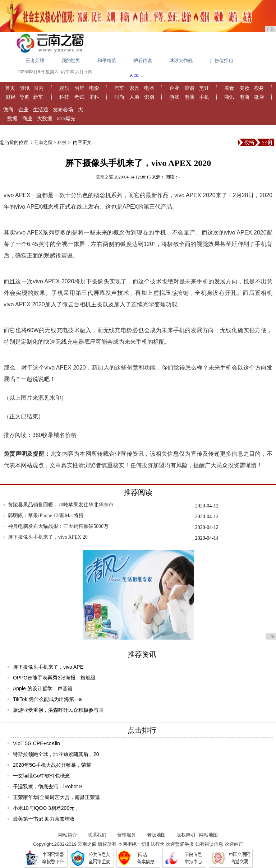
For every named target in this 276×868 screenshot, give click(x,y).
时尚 (119, 97)
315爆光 (66, 119)
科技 (64, 97)
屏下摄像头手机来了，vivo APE (48, 667)
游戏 (174, 97)
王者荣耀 (35, 61)
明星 (79, 88)
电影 (94, 88)
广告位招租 (222, 61)
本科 (94, 97)
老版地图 (156, 835)
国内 (38, 88)
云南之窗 (43, 142)
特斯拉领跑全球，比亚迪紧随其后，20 (56, 754)
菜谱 (189, 88)
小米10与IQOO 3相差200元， (46, 808)
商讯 (229, 97)
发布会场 (63, 110)
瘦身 (259, 88)
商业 (27, 119)
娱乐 (64, 88)
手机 (204, 97)
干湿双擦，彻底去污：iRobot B (48, 786)
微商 (8, 110)
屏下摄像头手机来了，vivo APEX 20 (48, 537)
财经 (11, 97)
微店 (259, 97)
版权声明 (186, 835)
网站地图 (208, 835)
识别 (149, 97)
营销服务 (126, 835)
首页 (10, 88)
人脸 (134, 97)
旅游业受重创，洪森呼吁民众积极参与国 (58, 710)
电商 (244, 97)
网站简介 (68, 835)
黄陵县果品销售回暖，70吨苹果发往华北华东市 (61, 505)
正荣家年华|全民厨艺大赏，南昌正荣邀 (56, 797)
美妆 (244, 88)
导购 (24, 97)
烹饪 (204, 88)
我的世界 (71, 61)
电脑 (189, 97)
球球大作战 (181, 61)
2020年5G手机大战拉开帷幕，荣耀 (52, 765)
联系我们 (97, 835)
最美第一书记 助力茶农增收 (44, 819)
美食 (229, 88)
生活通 (41, 110)
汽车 (119, 88)
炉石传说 (143, 61)
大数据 (45, 119)
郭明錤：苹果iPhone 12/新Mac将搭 (46, 516)
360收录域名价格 (54, 435)
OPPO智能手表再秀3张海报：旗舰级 (54, 678)
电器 (149, 88)
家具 (134, 88)
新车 (38, 97)
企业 (174, 88)
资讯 (25, 88)
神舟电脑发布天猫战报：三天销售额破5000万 (58, 526)
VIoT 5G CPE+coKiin (36, 743)
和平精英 (107, 61)
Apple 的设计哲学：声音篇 (43, 688)
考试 (79, 97)
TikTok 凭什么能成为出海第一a (47, 699)
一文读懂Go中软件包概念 (42, 776)
